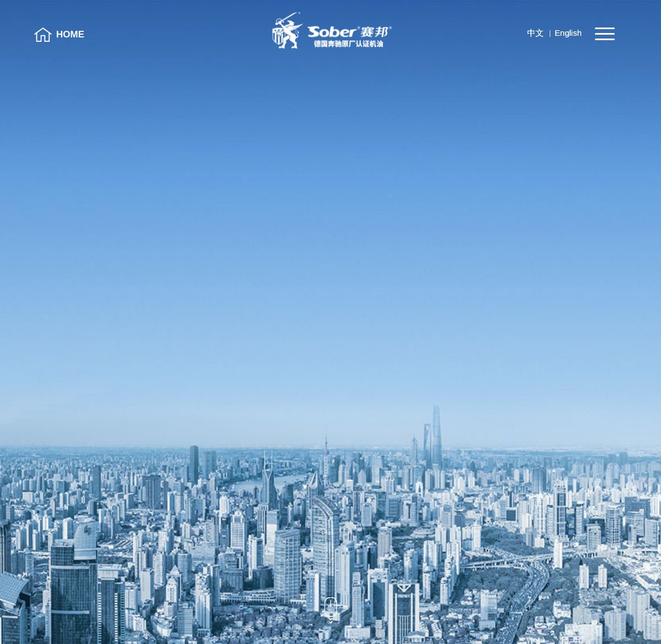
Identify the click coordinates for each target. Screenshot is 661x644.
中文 (535, 33)
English (568, 33)
